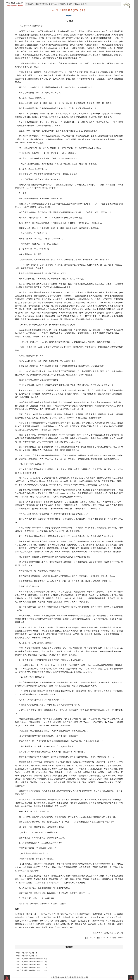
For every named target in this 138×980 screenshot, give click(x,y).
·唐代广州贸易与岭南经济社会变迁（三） (32, 964)
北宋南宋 (61, 4)
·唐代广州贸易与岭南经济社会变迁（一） (32, 970)
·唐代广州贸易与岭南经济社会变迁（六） (32, 962)
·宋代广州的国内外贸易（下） (27, 953)
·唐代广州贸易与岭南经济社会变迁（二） (32, 967)
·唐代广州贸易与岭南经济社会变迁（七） (32, 959)
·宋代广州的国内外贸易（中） (27, 956)
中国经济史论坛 (41, 4)
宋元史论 (52, 4)
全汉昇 (69, 16)
